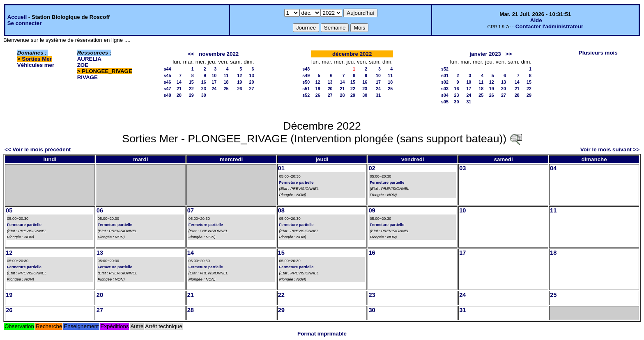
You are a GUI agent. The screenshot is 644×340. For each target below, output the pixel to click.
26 (239, 89)
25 (226, 89)
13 (252, 75)
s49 (306, 75)
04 (553, 168)
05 (9, 210)
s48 (168, 95)
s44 (168, 69)
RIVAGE (87, 77)
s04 (445, 95)
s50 (306, 82)
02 (372, 168)
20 (252, 82)
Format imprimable (322, 334)
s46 (168, 82)
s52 (306, 95)
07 (191, 210)
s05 (445, 102)
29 (191, 95)
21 (179, 89)
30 (204, 95)
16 (204, 82)
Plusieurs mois (598, 53)
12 (239, 75)
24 (214, 89)
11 (226, 75)
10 (214, 75)
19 (239, 82)
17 (214, 82)
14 (179, 82)
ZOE (83, 65)
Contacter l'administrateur (549, 26)
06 (100, 210)
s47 (168, 89)
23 (204, 89)
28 (179, 95)
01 (281, 168)
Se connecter (25, 23)
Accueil (17, 17)
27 (252, 89)
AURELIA (89, 59)
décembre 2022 (352, 54)
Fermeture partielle (297, 183)
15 (191, 82)
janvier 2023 (485, 54)
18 (226, 82)
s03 (445, 89)
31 (378, 95)
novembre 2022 (219, 54)
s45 (168, 75)
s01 (445, 75)
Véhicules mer (36, 65)
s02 (445, 82)
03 (462, 168)
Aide (536, 20)
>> (509, 54)
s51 (306, 89)
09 (372, 210)
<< (191, 54)
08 (281, 210)
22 (191, 89)
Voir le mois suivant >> (610, 149)
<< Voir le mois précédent (38, 149)
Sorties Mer (37, 59)
